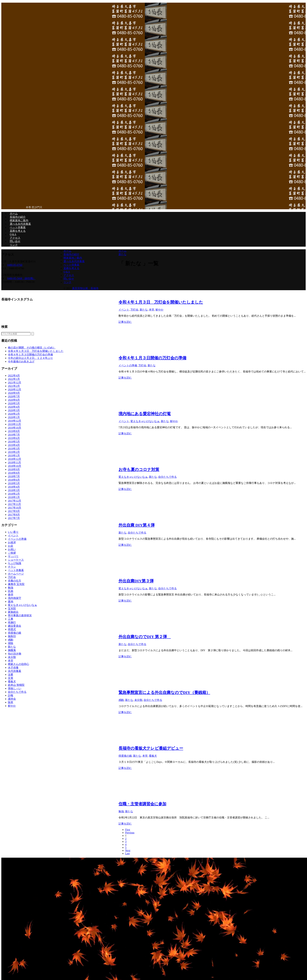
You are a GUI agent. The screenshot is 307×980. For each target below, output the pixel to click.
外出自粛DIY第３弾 (136, 581)
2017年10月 (15, 508)
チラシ (12, 567)
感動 (121, 700)
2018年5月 (14, 483)
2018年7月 (14, 476)
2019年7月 (14, 435)
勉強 (121, 811)
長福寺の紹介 (18, 217)
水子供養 (13, 668)
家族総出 (13, 612)
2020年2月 (14, 414)
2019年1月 (14, 455)
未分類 (138, 700)
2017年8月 (14, 515)
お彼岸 (12, 542)
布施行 (12, 622)
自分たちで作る (167, 477)
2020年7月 (14, 396)
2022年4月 (14, 376)
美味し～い (15, 688)
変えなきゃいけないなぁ (145, 421)
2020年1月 (14, 417)
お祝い (12, 549)
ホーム (14, 213)
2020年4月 (14, 407)
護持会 (12, 699)
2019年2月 (14, 452)
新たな (144, 310)
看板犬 (153, 756)
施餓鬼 (12, 650)
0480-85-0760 (15, 265)
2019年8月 (14, 431)
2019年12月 (15, 421)
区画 (11, 591)
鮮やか (160, 310)
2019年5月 (14, 442)
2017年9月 (14, 511)
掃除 (11, 643)
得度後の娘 (125, 756)
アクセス (15, 238)
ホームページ (16, 574)
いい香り (13, 532)
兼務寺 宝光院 (16, 584)
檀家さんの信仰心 (19, 664)
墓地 (11, 601)
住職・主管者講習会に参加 (142, 804)
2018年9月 (14, 469)
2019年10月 (15, 428)
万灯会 (134, 310)
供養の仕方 (15, 581)
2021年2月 (14, 386)
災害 (11, 678)
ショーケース (16, 560)
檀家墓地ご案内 (19, 220)
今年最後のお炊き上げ (21, 361)
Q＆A (13, 234)
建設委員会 (15, 626)
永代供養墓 (15, 671)
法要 (11, 674)
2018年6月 (14, 480)
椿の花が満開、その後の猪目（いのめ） (32, 348)
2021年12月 (15, 382)
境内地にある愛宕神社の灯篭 (145, 414)
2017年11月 (14, 504)
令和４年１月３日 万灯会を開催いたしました (161, 302)
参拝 (11, 595)
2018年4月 (14, 487)
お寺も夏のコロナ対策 (139, 469)
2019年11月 (14, 424)
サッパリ (13, 556)
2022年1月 (14, 379)
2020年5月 (14, 403)
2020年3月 (14, 410)
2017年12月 (15, 501)
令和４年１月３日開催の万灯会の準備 (152, 358)
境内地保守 (15, 598)
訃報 (11, 695)
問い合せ (15, 241)
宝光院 (12, 608)
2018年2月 (14, 494)
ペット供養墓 (18, 227)
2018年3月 (14, 490)
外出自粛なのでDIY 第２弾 (145, 637)
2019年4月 (14, 445)
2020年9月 (14, 393)
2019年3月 (14, 449)
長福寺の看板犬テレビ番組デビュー (151, 748)
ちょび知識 (15, 563)
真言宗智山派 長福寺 (85, 288)
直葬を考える (18, 231)
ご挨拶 (12, 553)
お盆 (11, 546)
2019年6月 (14, 438)
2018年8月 (14, 473)
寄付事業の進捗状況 (20, 615)
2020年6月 (14, 400)
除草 (11, 702)
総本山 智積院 (16, 685)
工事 (11, 619)
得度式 (12, 629)
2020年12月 (15, 389)
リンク (14, 245)
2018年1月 (14, 497)
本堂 (152, 310)
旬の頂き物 (15, 654)
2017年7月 (14, 518)
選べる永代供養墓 (20, 224)
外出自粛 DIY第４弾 (137, 525)
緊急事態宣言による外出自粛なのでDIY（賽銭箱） (164, 692)
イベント (124, 310)
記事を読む (125, 322)
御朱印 (12, 636)
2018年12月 (15, 459)
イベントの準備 (128, 365)
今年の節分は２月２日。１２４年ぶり (30, 358)
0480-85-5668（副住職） (21, 278)
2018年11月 (14, 462)
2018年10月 (15, 466)
